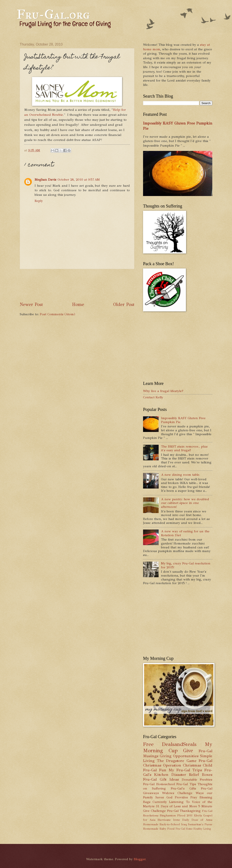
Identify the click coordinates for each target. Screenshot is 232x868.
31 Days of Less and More (176, 806)
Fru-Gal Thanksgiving (184, 811)
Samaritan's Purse (200, 824)
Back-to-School (170, 824)
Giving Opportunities (179, 756)
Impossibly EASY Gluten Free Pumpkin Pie (183, 420)
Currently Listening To (171, 802)
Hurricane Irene (169, 820)
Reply (39, 201)
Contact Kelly (153, 397)
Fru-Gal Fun (155, 770)
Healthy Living (202, 829)
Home (78, 304)
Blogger (140, 859)
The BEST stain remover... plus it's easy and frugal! (184, 448)
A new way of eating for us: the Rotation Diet (185, 533)
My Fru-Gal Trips (185, 770)
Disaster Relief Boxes (192, 775)
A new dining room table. (180, 475)
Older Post (124, 304)
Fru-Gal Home (184, 829)
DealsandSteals (179, 744)
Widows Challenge (177, 793)
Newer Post (31, 304)
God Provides (177, 797)
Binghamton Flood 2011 (176, 815)
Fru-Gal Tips (186, 784)
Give (188, 751)
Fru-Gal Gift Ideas (161, 779)
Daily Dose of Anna (197, 820)
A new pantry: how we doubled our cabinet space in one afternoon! (185, 503)
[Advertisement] (98, 285)
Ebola (198, 815)
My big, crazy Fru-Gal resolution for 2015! (186, 565)
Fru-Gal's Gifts (183, 788)
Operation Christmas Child (188, 765)
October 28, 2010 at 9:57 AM (79, 180)
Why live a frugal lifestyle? (163, 391)
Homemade (151, 824)
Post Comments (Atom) (57, 314)
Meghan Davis (45, 180)
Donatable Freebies (197, 780)
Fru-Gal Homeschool (159, 784)
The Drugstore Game (177, 761)
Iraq (184, 824)
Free (148, 744)
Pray (194, 797)
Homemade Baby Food (159, 829)
